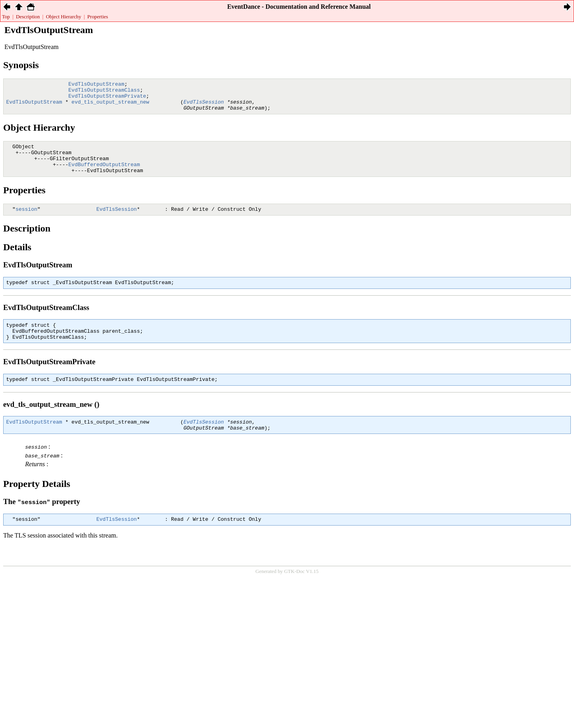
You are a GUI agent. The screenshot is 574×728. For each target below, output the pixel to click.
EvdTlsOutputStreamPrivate (107, 99)
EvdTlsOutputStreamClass (104, 92)
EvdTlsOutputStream (96, 85)
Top (6, 17)
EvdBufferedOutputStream (104, 175)
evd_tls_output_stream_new (110, 106)
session (27, 222)
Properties (98, 17)
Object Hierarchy (63, 17)
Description (28, 17)
